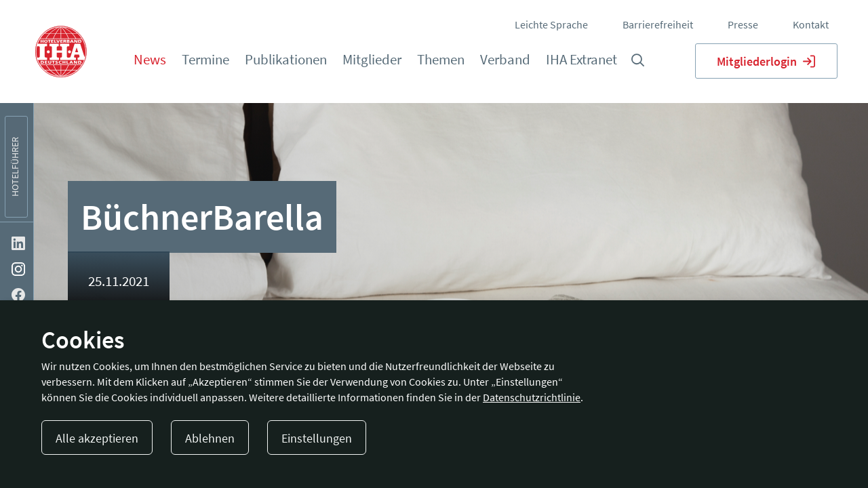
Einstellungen (317, 438)
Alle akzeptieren (97, 438)
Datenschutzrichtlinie (532, 397)
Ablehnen (210, 438)
